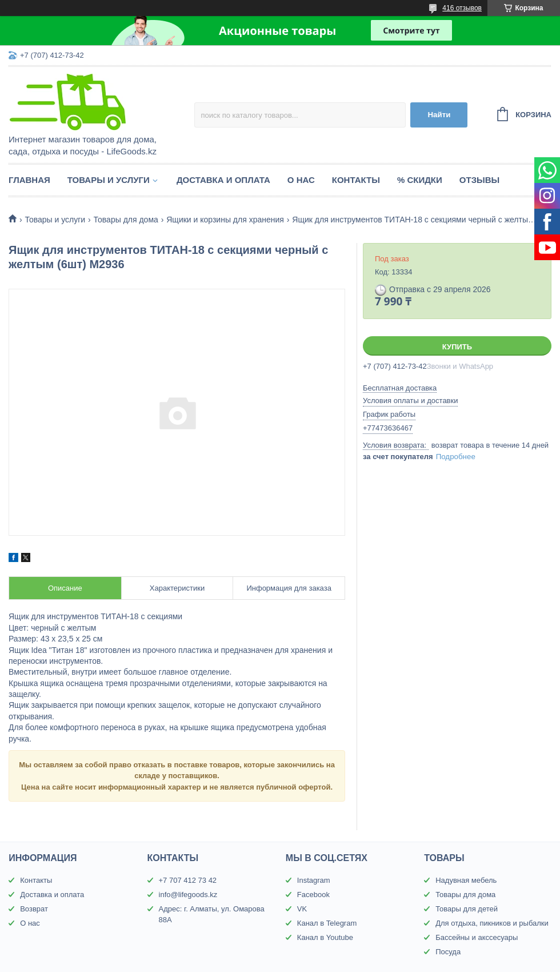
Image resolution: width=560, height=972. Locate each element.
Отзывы (479, 180)
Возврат (34, 909)
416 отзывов (462, 8)
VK (302, 909)
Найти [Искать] (439, 115)
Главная (29, 180)
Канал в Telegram (327, 923)
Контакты (356, 180)
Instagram (314, 880)
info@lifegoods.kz (188, 895)
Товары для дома (126, 220)
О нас (301, 180)
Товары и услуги (109, 180)
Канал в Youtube (325, 937)
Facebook (313, 895)
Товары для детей (467, 909)
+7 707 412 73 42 (188, 880)
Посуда (448, 952)
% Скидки (420, 180)
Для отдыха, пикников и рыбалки (492, 923)
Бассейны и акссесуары (477, 937)
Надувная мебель (466, 880)
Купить (457, 347)
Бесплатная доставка (400, 388)
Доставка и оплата (223, 180)
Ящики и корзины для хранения (225, 220)
